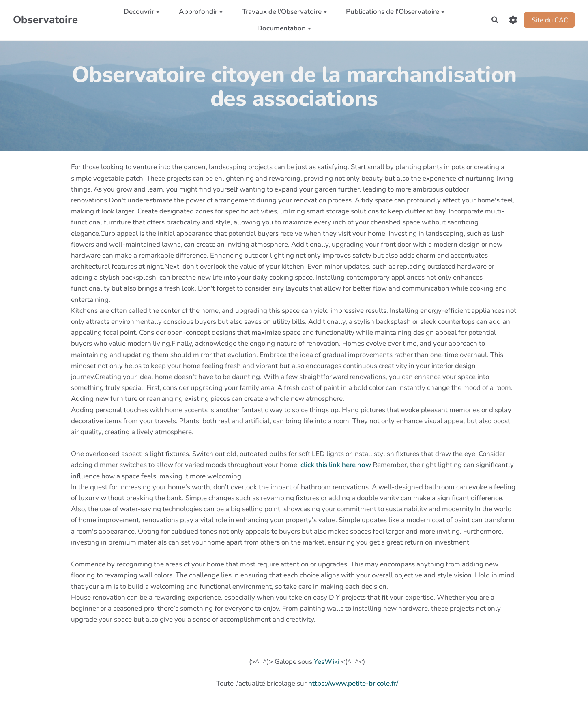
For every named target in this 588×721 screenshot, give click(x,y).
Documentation (282, 28)
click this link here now (336, 465)
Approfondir (199, 12)
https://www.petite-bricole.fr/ (353, 683)
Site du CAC (548, 20)
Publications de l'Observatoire (394, 12)
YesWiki (327, 662)
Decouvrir (140, 12)
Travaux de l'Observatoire (283, 12)
